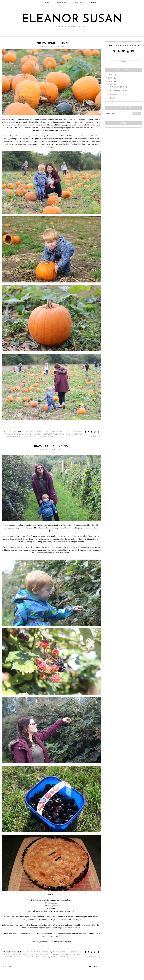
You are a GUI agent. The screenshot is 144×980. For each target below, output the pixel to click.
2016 (110, 81)
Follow (123, 62)
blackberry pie (19, 954)
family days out (12, 434)
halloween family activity (55, 434)
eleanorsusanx (75, 432)
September (115, 95)
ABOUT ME (62, 3)
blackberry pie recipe (38, 954)
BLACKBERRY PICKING (51, 446)
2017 (110, 78)
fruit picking (10, 957)
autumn (29, 432)
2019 (110, 75)
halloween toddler (14, 437)
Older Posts (94, 967)
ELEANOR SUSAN (72, 19)
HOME (48, 3)
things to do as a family (28, 957)
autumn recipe (59, 952)
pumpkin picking (47, 437)
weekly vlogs (20, 547)
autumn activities (43, 432)
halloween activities (31, 434)
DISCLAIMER (94, 3)
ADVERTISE (77, 3)
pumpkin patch (32, 437)
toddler (45, 957)
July (112, 98)
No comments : (91, 437)
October (114, 84)
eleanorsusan (59, 432)
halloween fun (75, 434)
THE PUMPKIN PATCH (51, 43)
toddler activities (59, 957)
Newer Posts (9, 967)
